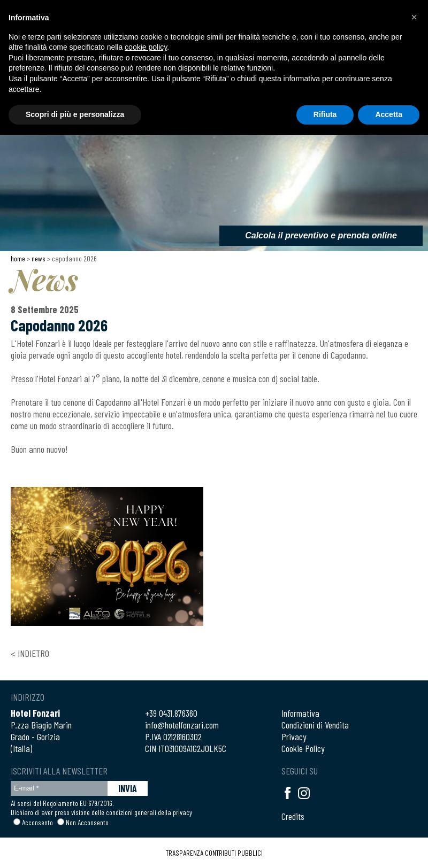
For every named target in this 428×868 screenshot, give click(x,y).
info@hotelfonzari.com (182, 725)
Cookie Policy (303, 748)
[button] (414, 17)
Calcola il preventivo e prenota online (321, 235)
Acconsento (37, 822)
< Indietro (30, 653)
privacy (182, 812)
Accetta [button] (389, 114)
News (39, 258)
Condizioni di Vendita (315, 725)
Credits (293, 816)
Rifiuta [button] (325, 114)
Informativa (300, 713)
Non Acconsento (87, 822)
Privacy (294, 737)
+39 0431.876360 (171, 713)
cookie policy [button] (146, 47)
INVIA (128, 788)
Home (18, 258)
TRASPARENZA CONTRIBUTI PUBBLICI (214, 853)
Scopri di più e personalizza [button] (75, 114)
